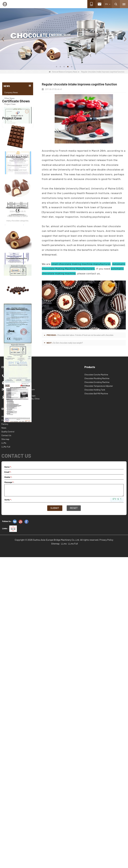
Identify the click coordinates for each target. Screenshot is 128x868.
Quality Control (8, 742)
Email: (8, 783)
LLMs (4, 754)
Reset (74, 819)
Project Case (10, 104)
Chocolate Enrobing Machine (97, 693)
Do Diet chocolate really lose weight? (68, 343)
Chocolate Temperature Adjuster (99, 697)
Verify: (8, 810)
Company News (71, 72)
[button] (57, 67)
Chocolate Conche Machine (96, 685)
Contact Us (6, 746)
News (61, 72)
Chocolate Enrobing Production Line (18, 584)
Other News (9, 98)
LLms (64, 854)
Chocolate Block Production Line (18, 483)
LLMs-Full (6, 758)
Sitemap (55, 854)
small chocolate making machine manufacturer (81, 264)
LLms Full (73, 854)
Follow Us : (7, 832)
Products (5, 731)
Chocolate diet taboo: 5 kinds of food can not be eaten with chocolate (85, 335)
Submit (55, 819)
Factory (5, 735)
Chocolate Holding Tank (95, 701)
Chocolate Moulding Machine (97, 689)
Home (53, 72)
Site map (5, 750)
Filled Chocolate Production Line (18, 534)
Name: (8, 778)
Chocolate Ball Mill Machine (96, 704)
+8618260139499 (14, 687)
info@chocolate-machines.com (21, 700)
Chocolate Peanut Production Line (18, 635)
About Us (5, 727)
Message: (9, 793)
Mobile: (8, 788)
